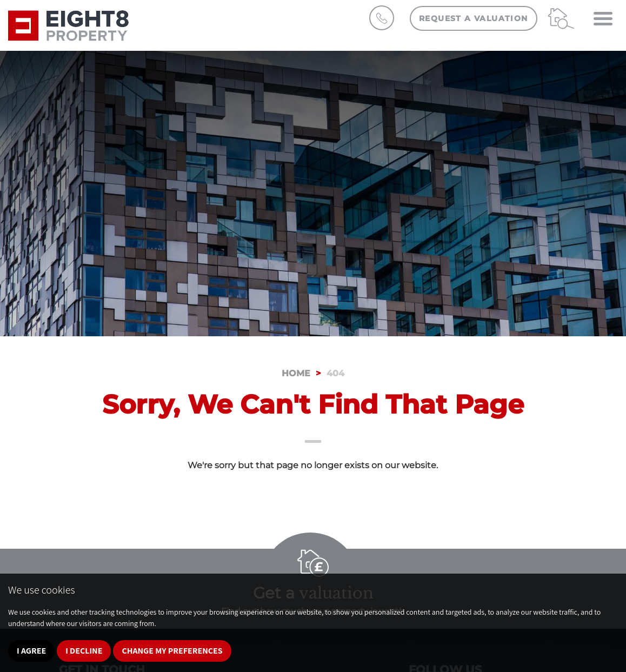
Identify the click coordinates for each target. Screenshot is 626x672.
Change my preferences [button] (172, 651)
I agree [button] (31, 651)
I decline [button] (84, 651)
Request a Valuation (474, 18)
